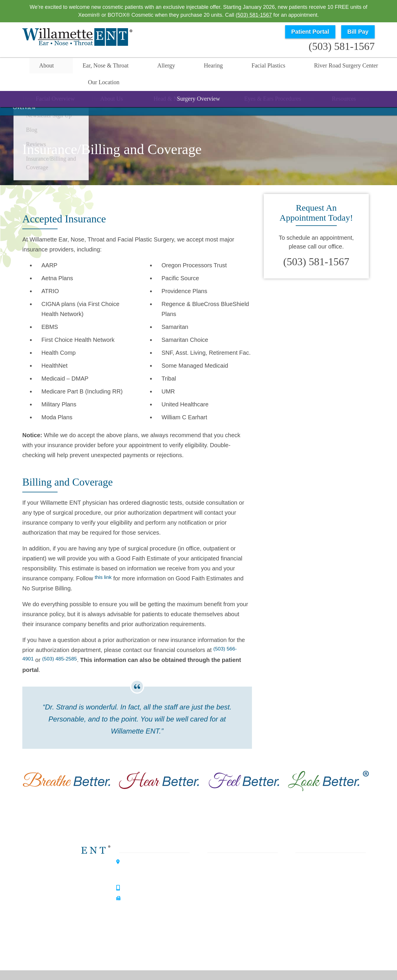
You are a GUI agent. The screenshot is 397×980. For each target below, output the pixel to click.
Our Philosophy (311, 868)
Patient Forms (309, 889)
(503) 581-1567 (254, 15)
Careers (302, 932)
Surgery (219, 889)
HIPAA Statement (227, 963)
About (42, 67)
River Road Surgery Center (282, 67)
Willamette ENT (70, 862)
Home (15, 67)
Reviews (302, 910)
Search (382, 67)
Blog (298, 900)
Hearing (173, 67)
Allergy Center (69, 903)
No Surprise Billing (343, 963)
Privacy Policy (262, 963)
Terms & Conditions (300, 963)
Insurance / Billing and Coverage (331, 921)
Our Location (346, 67)
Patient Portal (310, 32)
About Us (303, 858)
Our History (306, 879)
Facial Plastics (216, 67)
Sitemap (217, 972)
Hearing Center (70, 882)
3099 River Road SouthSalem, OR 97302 (150, 855)
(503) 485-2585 (64, 644)
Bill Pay (358, 32)
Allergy (138, 67)
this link (104, 563)
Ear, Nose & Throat (89, 67)
